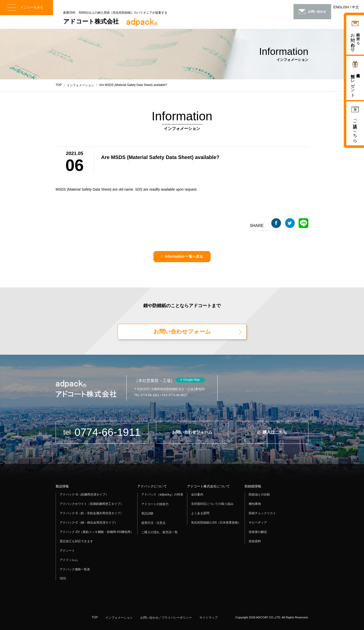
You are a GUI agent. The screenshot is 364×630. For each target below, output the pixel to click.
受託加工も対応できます (76, 541)
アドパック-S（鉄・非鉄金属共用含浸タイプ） (92, 513)
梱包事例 (255, 504)
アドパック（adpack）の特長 (162, 495)
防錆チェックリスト (262, 513)
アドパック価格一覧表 (75, 569)
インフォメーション (80, 85)
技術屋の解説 (258, 532)
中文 (355, 7)
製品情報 (62, 486)
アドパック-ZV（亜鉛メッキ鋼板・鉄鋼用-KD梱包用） (97, 532)
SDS (63, 578)
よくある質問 (200, 513)
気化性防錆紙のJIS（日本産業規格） (216, 523)
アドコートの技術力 (155, 504)
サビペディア (258, 523)
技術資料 (255, 541)
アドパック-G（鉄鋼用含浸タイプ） (84, 494)
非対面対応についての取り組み (212, 504)
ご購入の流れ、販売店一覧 (160, 532)
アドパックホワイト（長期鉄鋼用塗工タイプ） (92, 504)
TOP (59, 85)
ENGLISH (341, 7)
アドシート (67, 551)
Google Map (191, 380)
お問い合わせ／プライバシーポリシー (166, 618)
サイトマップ (209, 618)
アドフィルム (69, 560)
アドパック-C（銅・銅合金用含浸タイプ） (89, 523)
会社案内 (197, 494)
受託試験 (147, 513)
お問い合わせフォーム (182, 332)
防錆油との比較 (259, 494)
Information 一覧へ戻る (184, 256)
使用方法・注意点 (153, 523)
